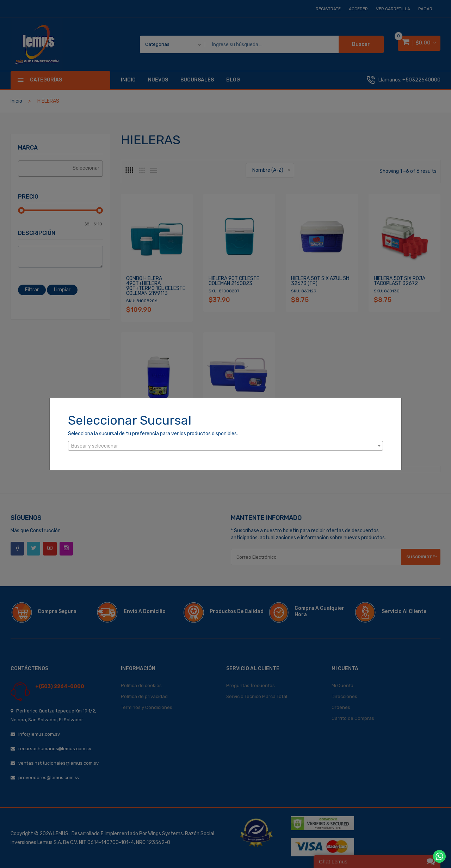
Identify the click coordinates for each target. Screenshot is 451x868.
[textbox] (225, 446)
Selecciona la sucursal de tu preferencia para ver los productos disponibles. (153, 434)
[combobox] (225, 446)
